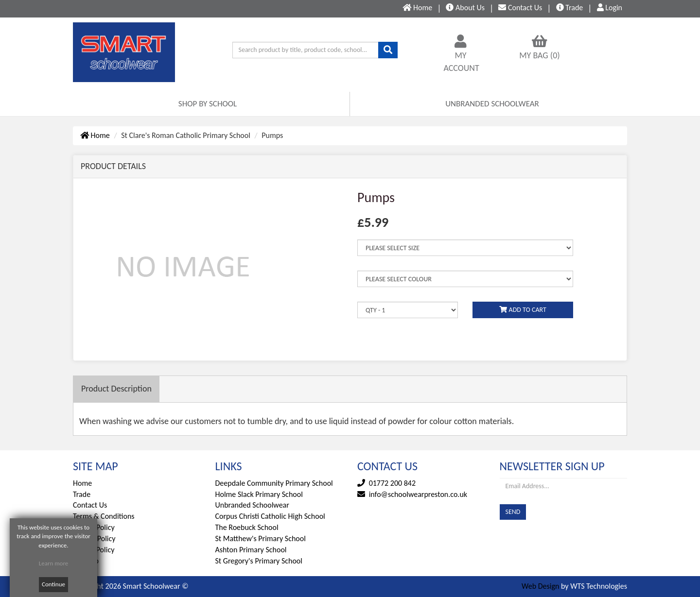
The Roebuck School (247, 527)
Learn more (54, 563)
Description (116, 389)
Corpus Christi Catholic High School (270, 516)
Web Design (540, 586)
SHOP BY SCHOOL (208, 104)
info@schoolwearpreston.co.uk (418, 494)
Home (95, 135)
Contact (520, 8)
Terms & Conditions (104, 516)
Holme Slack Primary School (259, 494)
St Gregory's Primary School (259, 561)
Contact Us (90, 505)
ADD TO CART (523, 310)
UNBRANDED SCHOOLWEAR (492, 104)
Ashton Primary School (251, 550)
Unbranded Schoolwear (252, 505)
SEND (513, 512)
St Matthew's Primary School (261, 538)
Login (610, 8)
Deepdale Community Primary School (274, 483)
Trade (570, 8)
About (465, 8)
